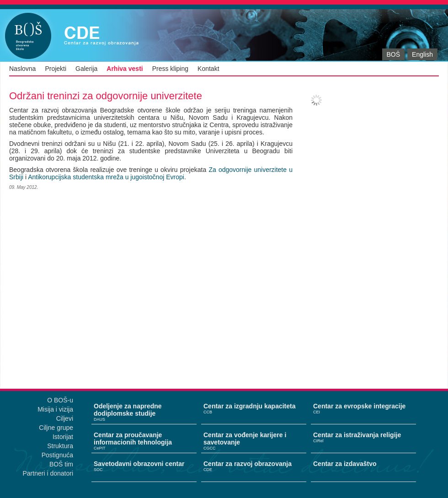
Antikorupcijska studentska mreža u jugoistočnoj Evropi (106, 177)
